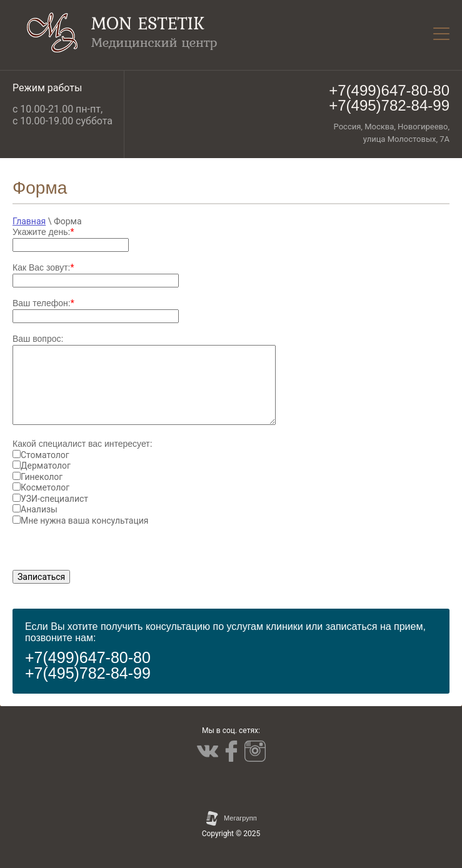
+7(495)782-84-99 (389, 105)
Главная (29, 221)
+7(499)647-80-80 (389, 90)
